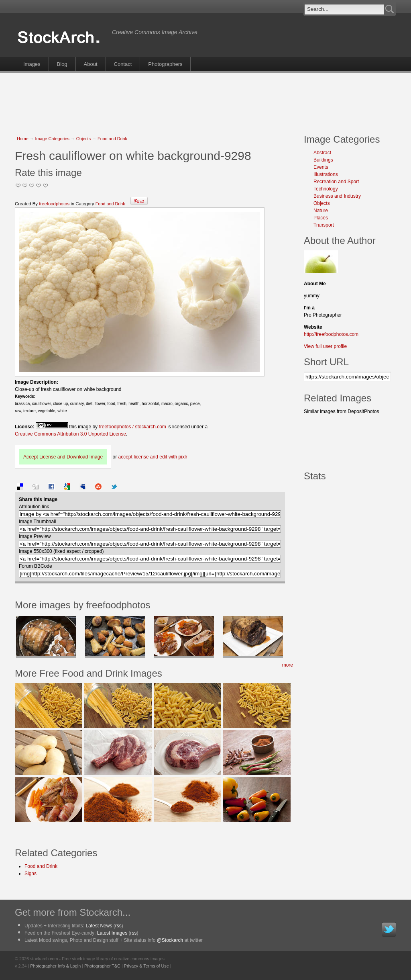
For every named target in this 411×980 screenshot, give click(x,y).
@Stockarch (170, 940)
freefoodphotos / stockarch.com (132, 427)
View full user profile (325, 346)
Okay (25, 185)
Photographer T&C (102, 966)
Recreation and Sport (336, 182)
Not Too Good (18, 185)
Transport (324, 225)
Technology (326, 189)
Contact (123, 64)
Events (321, 167)
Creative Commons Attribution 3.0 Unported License (70, 434)
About (91, 64)
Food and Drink (112, 139)
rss (118, 926)
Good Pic (32, 185)
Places (321, 218)
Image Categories (52, 139)
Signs (31, 874)
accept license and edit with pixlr (153, 457)
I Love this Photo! (46, 185)
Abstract (322, 153)
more (288, 665)
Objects (84, 139)
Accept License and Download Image (63, 457)
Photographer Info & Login (55, 966)
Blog (62, 64)
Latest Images (112, 933)
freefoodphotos (54, 204)
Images (32, 64)
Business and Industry (337, 196)
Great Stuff (39, 185)
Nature (321, 211)
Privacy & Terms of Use (146, 966)
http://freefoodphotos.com (331, 334)
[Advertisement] (205, 99)
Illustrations (326, 174)
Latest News (99, 926)
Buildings (323, 160)
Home (23, 139)
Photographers (165, 64)
